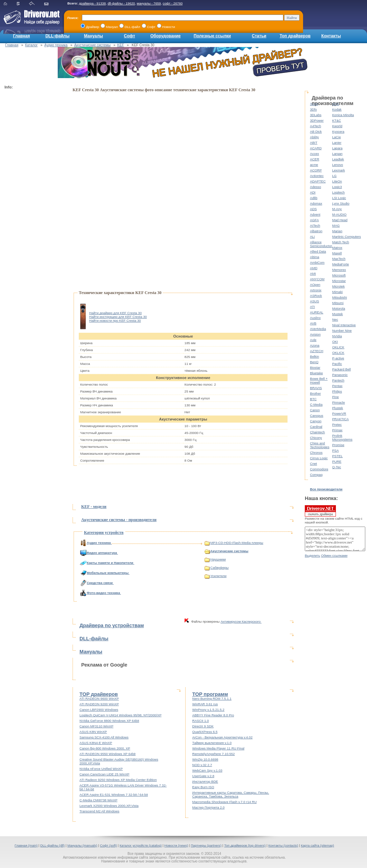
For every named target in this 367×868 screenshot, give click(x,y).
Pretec (337, 424)
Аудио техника (56, 45)
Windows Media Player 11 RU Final (218, 748)
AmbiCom (317, 262)
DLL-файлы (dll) (53, 845)
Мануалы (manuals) (82, 845)
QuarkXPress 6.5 (205, 732)
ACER (315, 159)
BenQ (314, 362)
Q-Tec (337, 467)
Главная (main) (26, 845)
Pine (335, 397)
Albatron (316, 231)
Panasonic (340, 375)
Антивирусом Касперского (241, 621)
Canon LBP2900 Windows (99, 710)
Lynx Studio (341, 203)
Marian (337, 231)
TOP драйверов (99, 694)
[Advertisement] (32, 196)
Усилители (216, 576)
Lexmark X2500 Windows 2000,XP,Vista (109, 806)
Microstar (339, 281)
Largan (337, 154)
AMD (314, 268)
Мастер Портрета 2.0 (208, 807)
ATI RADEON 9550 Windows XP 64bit (107, 754)
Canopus (317, 416)
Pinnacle (338, 402)
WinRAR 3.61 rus (205, 704)
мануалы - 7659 (149, 3)
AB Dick (316, 131)
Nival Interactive (344, 325)
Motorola (338, 308)
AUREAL (317, 312)
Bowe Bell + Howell (319, 380)
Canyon (316, 421)
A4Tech (316, 126)
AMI (313, 273)
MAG (336, 225)
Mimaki (337, 292)
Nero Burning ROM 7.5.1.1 (212, 699)
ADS (313, 209)
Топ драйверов (295, 36)
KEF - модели (94, 507)
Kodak (337, 109)
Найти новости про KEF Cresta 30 (115, 320)
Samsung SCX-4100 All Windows (104, 737)
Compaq (316, 475)
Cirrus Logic (319, 458)
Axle (313, 340)
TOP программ (210, 694)
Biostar (315, 367)
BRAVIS (316, 388)
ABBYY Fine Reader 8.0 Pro (213, 715)
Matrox (337, 248)
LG (334, 176)
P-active (338, 358)
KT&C (337, 120)
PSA (335, 450)
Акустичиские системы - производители (119, 520)
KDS (336, 104)
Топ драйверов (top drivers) (245, 845)
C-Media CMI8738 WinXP (98, 800)
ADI (313, 192)
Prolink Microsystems (342, 437)
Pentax (337, 386)
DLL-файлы (57, 36)
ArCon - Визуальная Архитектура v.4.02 (222, 737)
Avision (315, 334)
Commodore (319, 469)
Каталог (31, 45)
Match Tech (341, 242)
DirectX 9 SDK (203, 726)
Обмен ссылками (334, 555)
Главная (22, 36)
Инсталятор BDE (205, 781)
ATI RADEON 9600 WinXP (99, 699)
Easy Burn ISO (203, 787)
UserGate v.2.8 (203, 776)
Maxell (337, 253)
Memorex (339, 270)
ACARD (316, 148)
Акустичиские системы (92, 45)
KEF (120, 45)
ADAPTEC (318, 181)
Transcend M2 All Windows (99, 811)
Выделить (312, 555)
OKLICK (338, 347)
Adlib (314, 198)
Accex (314, 154)
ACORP (316, 170)
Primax (337, 430)
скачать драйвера (320, 511)
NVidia (337, 336)
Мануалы (93, 36)
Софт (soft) (108, 845)
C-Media (316, 404)
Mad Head (340, 220)
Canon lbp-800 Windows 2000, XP (105, 748)
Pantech (338, 380)
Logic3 (337, 187)
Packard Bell (341, 369)
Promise (338, 445)
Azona (315, 345)
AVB (313, 323)
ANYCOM (317, 279)
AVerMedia (318, 329)
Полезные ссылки (212, 36)
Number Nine (342, 331)
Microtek (338, 286)
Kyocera (338, 131)
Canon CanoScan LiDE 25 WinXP (105, 774)
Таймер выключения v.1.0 (212, 743)
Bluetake (316, 373)
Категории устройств (104, 532)
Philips (337, 391)
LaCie (336, 137)
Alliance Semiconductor (321, 244)
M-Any (337, 209)
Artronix (316, 290)
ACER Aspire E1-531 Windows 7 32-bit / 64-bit (114, 795)
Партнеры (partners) (206, 845)
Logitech (338, 192)
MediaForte (341, 264)
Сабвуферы (217, 568)
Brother (315, 393)
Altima (315, 257)
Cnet (313, 464)
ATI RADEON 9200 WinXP (99, 704)
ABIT (314, 143)
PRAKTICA (340, 419)
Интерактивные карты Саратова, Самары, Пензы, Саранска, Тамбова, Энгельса (230, 794)
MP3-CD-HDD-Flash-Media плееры (234, 543)
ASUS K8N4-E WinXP (96, 743)
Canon (315, 410)
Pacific (337, 364)
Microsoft (339, 275)
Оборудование (166, 36)
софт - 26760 (173, 3)
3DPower (317, 120)
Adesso (316, 187)
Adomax (316, 203)
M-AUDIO (339, 214)
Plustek (337, 408)
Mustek (337, 314)
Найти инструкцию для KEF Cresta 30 (118, 317)
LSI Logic (339, 198)
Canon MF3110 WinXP (96, 726)
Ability (314, 137)
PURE (337, 461)
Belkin (314, 356)
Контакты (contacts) (283, 845)
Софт (130, 36)
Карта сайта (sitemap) (317, 845)
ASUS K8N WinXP (93, 732)
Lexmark (338, 170)
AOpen (315, 285)
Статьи (259, 36)
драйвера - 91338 (92, 3)
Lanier (337, 143)
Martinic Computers (346, 237)
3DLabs (316, 115)
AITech (315, 225)
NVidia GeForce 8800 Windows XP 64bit (109, 721)
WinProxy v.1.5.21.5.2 (208, 710)
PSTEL (337, 456)
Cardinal (316, 427)
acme (314, 165)
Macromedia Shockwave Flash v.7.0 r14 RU (224, 802)
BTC (313, 399)
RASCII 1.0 (200, 721)
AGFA (314, 220)
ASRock (316, 296)
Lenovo (337, 165)
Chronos (316, 452)
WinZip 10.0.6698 (205, 759)
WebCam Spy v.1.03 (207, 770)
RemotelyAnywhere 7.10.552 (213, 754)
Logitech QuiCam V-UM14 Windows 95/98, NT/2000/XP (120, 715)
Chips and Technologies (320, 445)
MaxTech (339, 259)
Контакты (331, 36)
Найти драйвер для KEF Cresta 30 (115, 313)
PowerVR (339, 413)
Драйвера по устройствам (112, 625)
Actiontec (317, 176)
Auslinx (315, 318)
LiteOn (337, 181)
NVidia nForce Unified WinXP (101, 769)
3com (314, 104)
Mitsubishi (340, 297)
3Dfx (313, 109)
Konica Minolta (343, 115)
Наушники (215, 559)
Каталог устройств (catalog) (141, 845)
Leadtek (338, 159)
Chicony (316, 438)
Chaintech (317, 432)
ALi (312, 237)
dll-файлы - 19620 (121, 3)
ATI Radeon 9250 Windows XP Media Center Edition (118, 780)
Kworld (337, 126)
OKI (335, 342)
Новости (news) (176, 845)
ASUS (314, 301)
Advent (315, 214)
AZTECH (317, 351)
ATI (312, 307)
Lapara (337, 148)
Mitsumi (338, 303)
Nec (335, 319)
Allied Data (318, 251)
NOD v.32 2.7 (202, 765)
